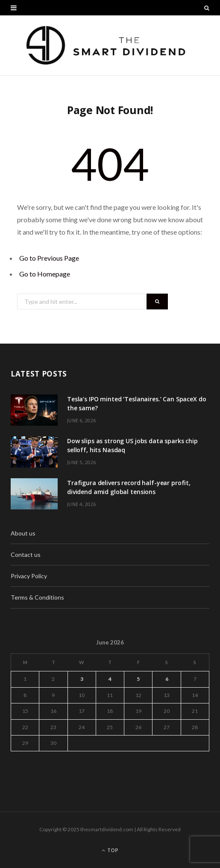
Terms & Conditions (37, 597)
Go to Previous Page (49, 258)
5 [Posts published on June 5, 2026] (138, 679)
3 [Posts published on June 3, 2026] (82, 679)
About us (23, 533)
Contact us (26, 555)
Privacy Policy (29, 576)
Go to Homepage (45, 274)
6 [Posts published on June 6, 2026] (167, 679)
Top (110, 850)
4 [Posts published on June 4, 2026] (110, 679)
